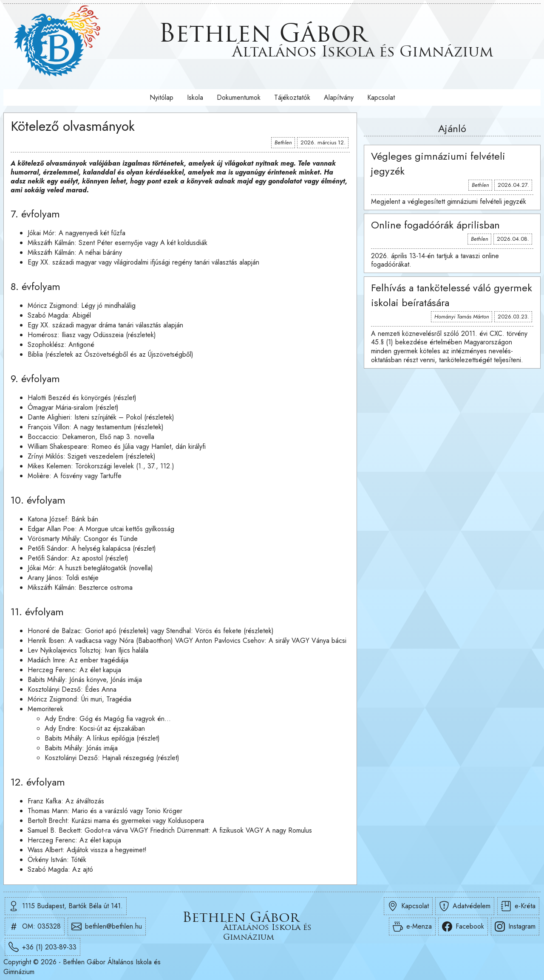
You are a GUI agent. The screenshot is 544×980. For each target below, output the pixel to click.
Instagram (515, 926)
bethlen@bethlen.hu (107, 926)
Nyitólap (161, 97)
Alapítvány (339, 97)
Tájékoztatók (292, 97)
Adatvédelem (465, 906)
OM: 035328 (35, 926)
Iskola (195, 97)
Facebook (463, 926)
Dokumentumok (239, 97)
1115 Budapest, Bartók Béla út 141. (66, 906)
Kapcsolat (381, 97)
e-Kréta (518, 906)
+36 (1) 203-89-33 (42, 947)
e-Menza (412, 926)
